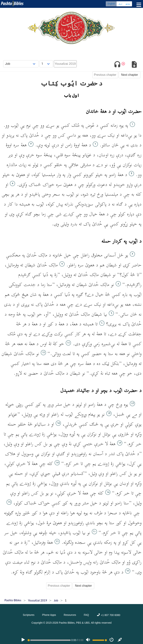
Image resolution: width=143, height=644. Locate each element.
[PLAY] (23, 640)
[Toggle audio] (117, 65)
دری (120, 4)
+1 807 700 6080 (108, 615)
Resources (70, 615)
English (111, 4)
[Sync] (120, 640)
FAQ (86, 615)
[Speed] (112, 640)
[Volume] (88, 640)
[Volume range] (100, 640)
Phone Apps (49, 615)
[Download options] (134, 65)
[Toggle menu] (138, 5)
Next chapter (130, 75)
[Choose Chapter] (46, 64)
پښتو (128, 4)
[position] (49, 640)
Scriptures (28, 615)
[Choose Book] (21, 64)
